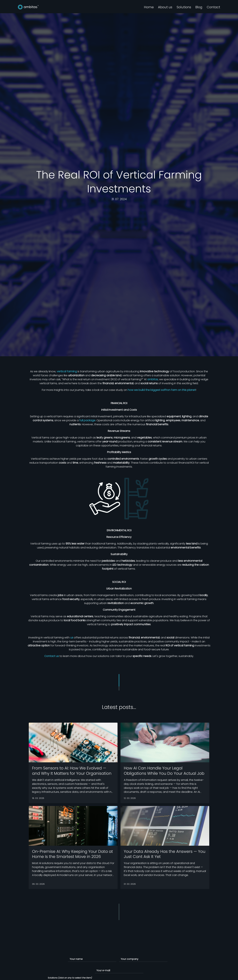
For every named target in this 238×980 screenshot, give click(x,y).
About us (165, 7)
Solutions (184, 7)
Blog (199, 7)
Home (149, 7)
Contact (213, 7)
